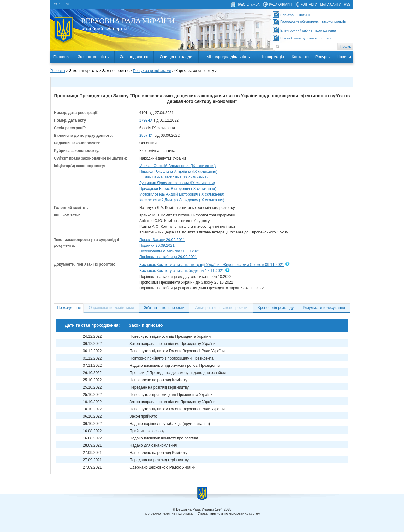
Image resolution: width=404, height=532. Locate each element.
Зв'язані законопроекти (164, 308)
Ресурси (323, 57)
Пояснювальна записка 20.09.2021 (170, 251)
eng (67, 4)
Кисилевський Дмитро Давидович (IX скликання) (182, 200)
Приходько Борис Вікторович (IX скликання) (178, 189)
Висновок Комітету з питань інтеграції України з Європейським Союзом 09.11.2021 (212, 265)
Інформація (273, 57)
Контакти (300, 57)
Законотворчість (93, 57)
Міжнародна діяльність (228, 57)
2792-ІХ (146, 120)
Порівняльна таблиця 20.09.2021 (168, 257)
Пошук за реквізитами (152, 71)
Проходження (69, 308)
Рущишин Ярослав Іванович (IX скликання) (177, 183)
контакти (309, 5)
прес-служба (248, 5)
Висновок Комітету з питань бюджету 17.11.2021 (182, 271)
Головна (61, 57)
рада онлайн (280, 5)
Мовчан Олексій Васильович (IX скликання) (177, 166)
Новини (344, 57)
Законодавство (134, 57)
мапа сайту (331, 5)
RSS (347, 5)
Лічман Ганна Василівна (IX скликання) (173, 177)
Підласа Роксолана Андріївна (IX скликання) (178, 172)
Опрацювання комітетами (112, 308)
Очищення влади (176, 57)
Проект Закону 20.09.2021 (162, 240)
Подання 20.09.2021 (157, 245)
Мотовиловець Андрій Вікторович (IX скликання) (182, 194)
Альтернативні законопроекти (221, 308)
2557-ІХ (146, 136)
